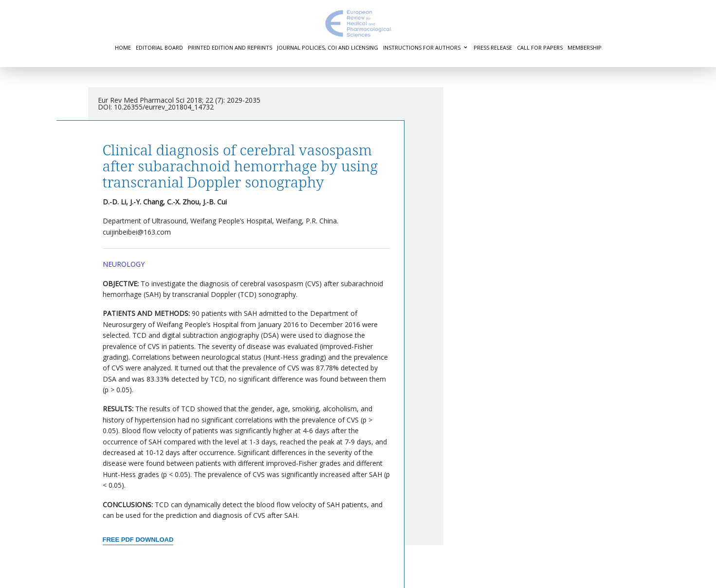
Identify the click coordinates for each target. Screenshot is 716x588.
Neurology (124, 264)
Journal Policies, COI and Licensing (328, 47)
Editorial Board (159, 47)
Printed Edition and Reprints (230, 47)
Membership (585, 47)
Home (123, 47)
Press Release (493, 47)
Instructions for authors (422, 47)
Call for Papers (540, 47)
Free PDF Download (138, 540)
